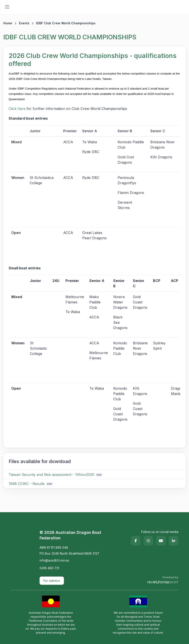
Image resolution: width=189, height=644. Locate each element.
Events (24, 23)
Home (8, 23)
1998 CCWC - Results (27, 484)
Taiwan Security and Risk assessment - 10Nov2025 (51, 475)
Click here (17, 109)
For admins (52, 581)
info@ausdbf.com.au (54, 560)
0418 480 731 (49, 568)
